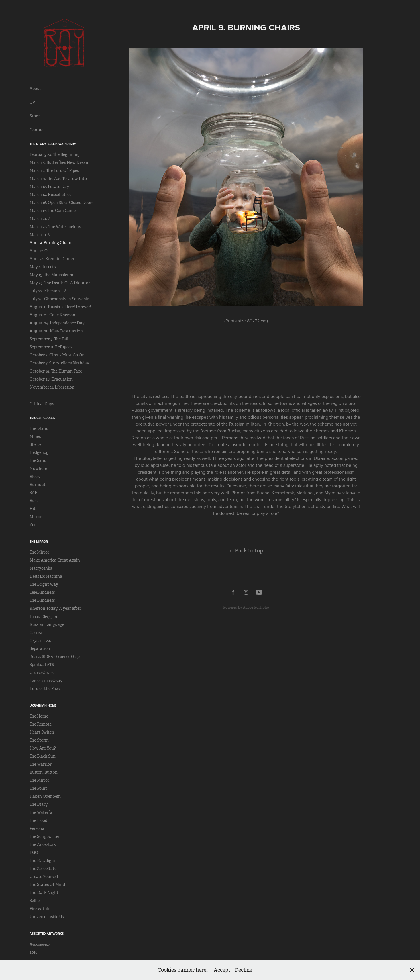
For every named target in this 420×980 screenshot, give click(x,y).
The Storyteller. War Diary (53, 144)
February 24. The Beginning (55, 154)
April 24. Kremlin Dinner (52, 259)
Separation (40, 648)
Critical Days (42, 404)
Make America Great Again (55, 560)
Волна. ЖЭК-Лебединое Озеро (55, 656)
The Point (38, 788)
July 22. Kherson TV (48, 291)
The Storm (39, 740)
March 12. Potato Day (49, 187)
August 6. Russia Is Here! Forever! (60, 307)
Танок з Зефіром (43, 616)
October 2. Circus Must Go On (57, 355)
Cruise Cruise (42, 673)
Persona (37, 828)
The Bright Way (44, 584)
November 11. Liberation (52, 387)
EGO (34, 852)
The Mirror (39, 542)
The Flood (38, 820)
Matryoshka (41, 568)
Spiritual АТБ (42, 665)
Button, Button (44, 772)
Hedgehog (39, 452)
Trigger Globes (42, 418)
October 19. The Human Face (56, 371)
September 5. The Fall (49, 339)
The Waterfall (42, 812)
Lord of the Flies (45, 689)
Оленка (36, 632)
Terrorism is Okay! (47, 681)
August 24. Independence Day (57, 323)
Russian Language (47, 624)
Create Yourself (44, 877)
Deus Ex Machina (46, 576)
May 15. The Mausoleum (51, 275)
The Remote (41, 724)
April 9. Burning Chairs (51, 243)
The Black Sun (43, 756)
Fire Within (40, 909)
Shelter (36, 444)
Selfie (35, 901)
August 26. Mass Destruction (56, 331)
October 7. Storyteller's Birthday (59, 363)
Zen (33, 525)
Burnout (38, 485)
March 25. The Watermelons (55, 227)
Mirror (36, 517)
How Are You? (43, 748)
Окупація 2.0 (40, 640)
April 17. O (39, 251)
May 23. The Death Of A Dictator (60, 283)
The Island (39, 428)
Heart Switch (42, 732)
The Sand (38, 460)
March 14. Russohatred (51, 195)
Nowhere (38, 469)
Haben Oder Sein (45, 796)
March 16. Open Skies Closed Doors (61, 203)
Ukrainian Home (43, 705)
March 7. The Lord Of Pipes (54, 170)
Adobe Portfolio (256, 607)
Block (35, 477)
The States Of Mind (47, 885)
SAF (33, 493)
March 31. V (40, 235)
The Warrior (41, 764)
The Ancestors (43, 844)
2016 (33, 952)
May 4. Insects (43, 267)
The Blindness (42, 600)
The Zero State (43, 869)
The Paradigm (42, 861)
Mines (35, 436)
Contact (37, 130)
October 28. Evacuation (51, 379)
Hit (33, 509)
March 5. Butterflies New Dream (59, 162)
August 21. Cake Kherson (52, 315)
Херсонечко (40, 944)
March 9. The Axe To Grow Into (58, 179)
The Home (39, 716)
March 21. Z (40, 219)
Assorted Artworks (47, 934)
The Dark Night (44, 893)
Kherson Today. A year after (55, 608)
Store (35, 116)
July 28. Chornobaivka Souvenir (59, 299)
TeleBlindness (42, 592)
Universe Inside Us (47, 917)
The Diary (39, 804)
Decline (243, 970)
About (35, 89)
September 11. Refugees (51, 347)
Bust (34, 501)
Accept (222, 970)
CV (32, 102)
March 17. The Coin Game (53, 211)
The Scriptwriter (45, 836)
